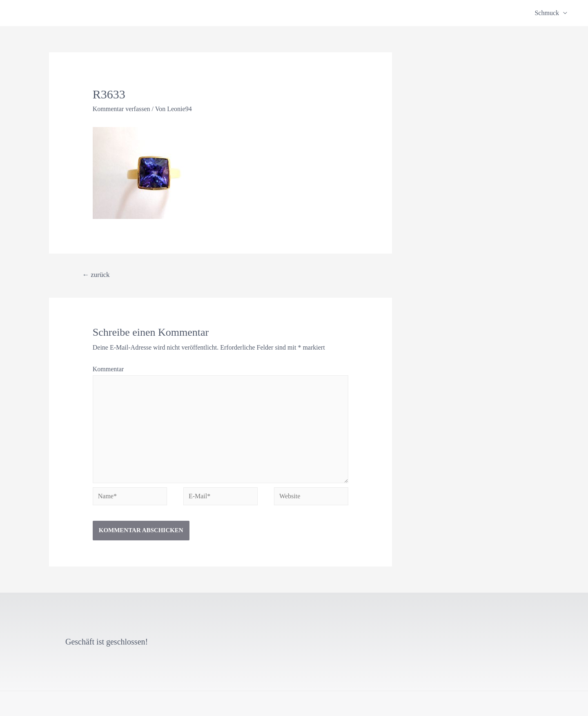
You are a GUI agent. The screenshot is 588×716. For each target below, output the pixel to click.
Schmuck (547, 13)
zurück (96, 275)
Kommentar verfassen (121, 109)
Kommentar (108, 369)
